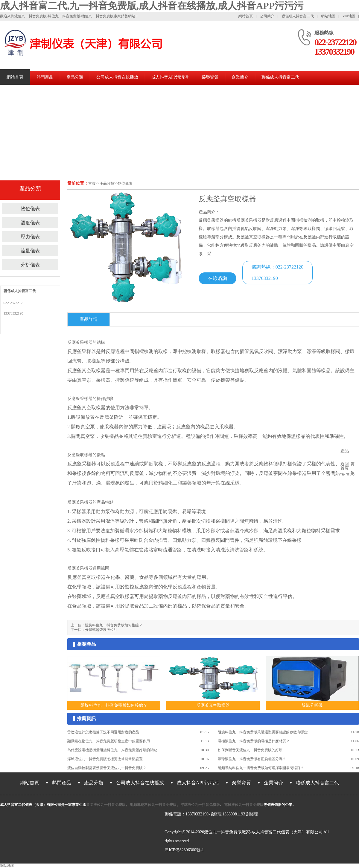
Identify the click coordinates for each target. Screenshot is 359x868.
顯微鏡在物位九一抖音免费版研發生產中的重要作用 (109, 741)
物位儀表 (125, 183)
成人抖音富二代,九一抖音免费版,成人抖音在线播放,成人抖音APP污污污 (152, 6)
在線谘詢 (217, 278)
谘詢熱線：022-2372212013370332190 (277, 273)
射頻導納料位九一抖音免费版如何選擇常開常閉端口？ (261, 768)
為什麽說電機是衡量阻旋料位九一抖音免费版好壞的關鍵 (112, 750)
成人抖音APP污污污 (170, 77)
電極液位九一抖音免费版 (244, 805)
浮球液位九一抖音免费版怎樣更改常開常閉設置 (105, 759)
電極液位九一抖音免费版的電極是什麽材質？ (254, 741)
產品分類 (75, 77)
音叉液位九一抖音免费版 (106, 805)
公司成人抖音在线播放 (117, 77)
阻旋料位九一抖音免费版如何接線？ (114, 625)
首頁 (92, 183)
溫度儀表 (30, 223)
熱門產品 (45, 77)
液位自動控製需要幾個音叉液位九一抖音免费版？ (107, 768)
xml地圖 (349, 16)
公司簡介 (267, 16)
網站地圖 (328, 16)
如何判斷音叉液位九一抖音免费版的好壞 (250, 750)
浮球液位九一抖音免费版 (200, 805)
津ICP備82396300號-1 (184, 850)
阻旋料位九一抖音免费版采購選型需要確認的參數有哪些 (263, 732)
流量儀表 (30, 251)
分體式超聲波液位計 (101, 630)
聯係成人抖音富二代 (298, 16)
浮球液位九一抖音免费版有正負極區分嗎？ (252, 759)
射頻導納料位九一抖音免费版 (153, 805)
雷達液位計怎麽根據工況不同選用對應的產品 (103, 732)
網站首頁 (246, 16)
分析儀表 (30, 265)
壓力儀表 (30, 237)
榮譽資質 (210, 77)
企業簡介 (240, 77)
